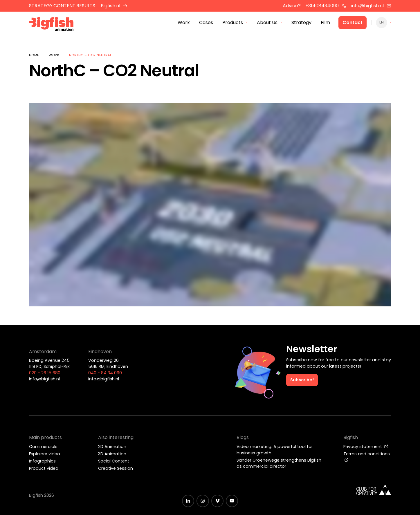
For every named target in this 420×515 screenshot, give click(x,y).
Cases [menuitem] (206, 23)
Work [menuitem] (184, 23)
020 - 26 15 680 (45, 373)
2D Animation (112, 447)
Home (34, 55)
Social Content (114, 461)
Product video (44, 468)
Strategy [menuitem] (301, 23)
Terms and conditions (367, 456)
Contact (353, 23)
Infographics (42, 461)
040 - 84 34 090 (105, 373)
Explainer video (45, 454)
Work (54, 55)
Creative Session (116, 468)
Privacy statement (366, 447)
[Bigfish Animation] (51, 25)
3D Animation (112, 454)
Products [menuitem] (233, 23)
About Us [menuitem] (267, 23)
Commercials (43, 447)
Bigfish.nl (114, 6)
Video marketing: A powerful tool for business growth (275, 450)
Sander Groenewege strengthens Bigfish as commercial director (279, 463)
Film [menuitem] (325, 23)
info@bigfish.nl (371, 6)
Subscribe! (302, 380)
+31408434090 (326, 6)
